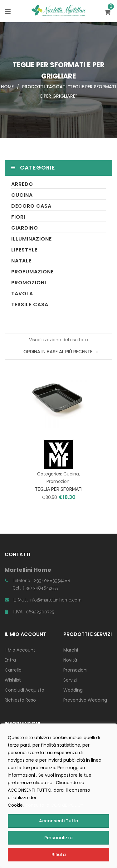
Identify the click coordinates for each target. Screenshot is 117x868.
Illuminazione (32, 239)
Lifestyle (24, 250)
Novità (70, 660)
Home (7, 87)
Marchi (71, 650)
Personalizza (58, 838)
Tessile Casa (30, 305)
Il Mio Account (20, 650)
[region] (58, 796)
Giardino (25, 228)
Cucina (22, 195)
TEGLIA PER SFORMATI (58, 489)
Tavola (22, 294)
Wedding (73, 690)
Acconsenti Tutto (59, 821)
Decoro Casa (31, 206)
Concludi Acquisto (24, 690)
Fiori (18, 217)
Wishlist (13, 680)
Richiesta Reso (20, 700)
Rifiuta (59, 855)
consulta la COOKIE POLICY (54, 805)
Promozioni (29, 283)
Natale (21, 261)
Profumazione (32, 272)
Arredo (22, 184)
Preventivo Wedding (85, 700)
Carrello (13, 670)
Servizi (70, 680)
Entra (10, 660)
